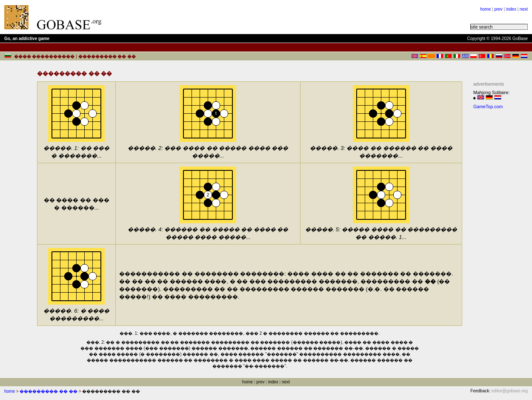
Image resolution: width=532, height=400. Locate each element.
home (485, 9)
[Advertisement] (214, 17)
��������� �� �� (49, 391)
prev (498, 9)
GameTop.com (488, 106)
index (511, 9)
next (524, 9)
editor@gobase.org (510, 391)
